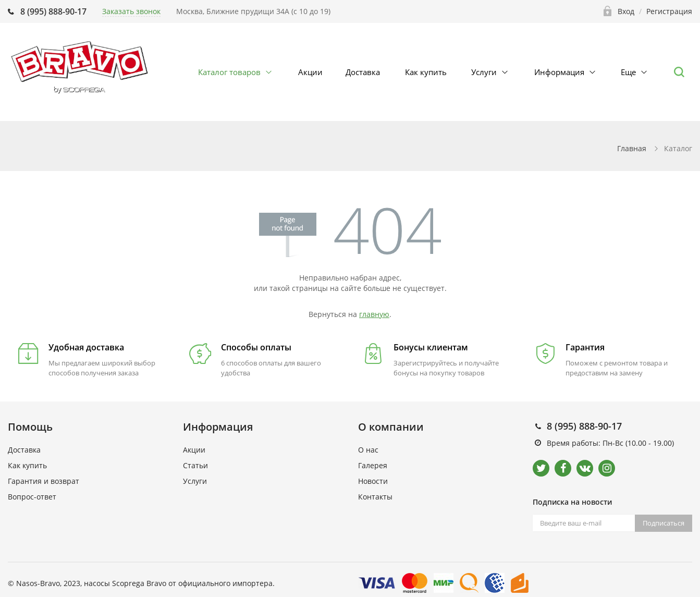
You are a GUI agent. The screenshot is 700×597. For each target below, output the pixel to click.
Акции (310, 72)
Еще (628, 72)
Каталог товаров (229, 72)
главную (374, 314)
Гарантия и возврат (44, 481)
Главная (632, 148)
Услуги (484, 72)
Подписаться (664, 523)
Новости (373, 481)
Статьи (195, 465)
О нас (368, 450)
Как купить (426, 72)
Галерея (373, 465)
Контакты (375, 497)
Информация (559, 72)
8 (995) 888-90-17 (53, 11)
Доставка (363, 72)
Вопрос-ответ (32, 497)
